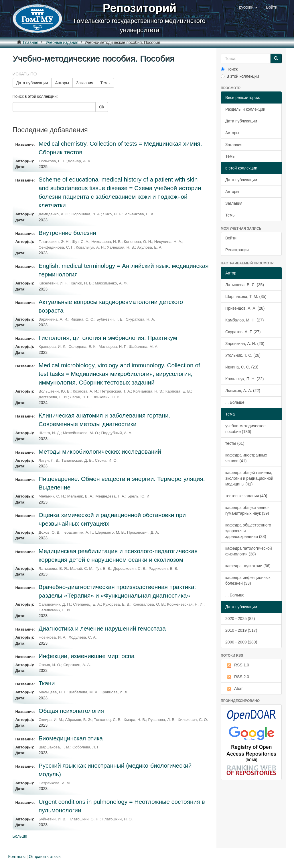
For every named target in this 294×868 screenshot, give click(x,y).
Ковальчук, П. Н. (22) (244, 379)
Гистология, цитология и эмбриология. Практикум (108, 338)
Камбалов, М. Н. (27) (244, 320)
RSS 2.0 (237, 677)
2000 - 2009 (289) (241, 642)
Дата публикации (32, 83)
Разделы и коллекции (245, 109)
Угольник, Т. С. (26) (243, 355)
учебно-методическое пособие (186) (245, 429)
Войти (231, 238)
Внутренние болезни (67, 233)
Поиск (229, 69)
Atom (234, 689)
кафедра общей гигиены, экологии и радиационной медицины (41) (249, 478)
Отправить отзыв (45, 857)
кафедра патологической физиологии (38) (249, 551)
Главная (30, 42)
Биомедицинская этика (71, 738)
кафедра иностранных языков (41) (246, 458)
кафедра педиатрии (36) (248, 566)
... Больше (235, 402)
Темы (105, 83)
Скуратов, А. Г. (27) (243, 332)
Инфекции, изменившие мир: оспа (87, 656)
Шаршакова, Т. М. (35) (246, 297)
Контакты (17, 857)
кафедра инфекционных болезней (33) (248, 580)
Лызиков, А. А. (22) (243, 391)
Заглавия (85, 83)
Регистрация (237, 250)
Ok (102, 107)
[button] (248, 7)
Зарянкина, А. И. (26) (245, 344)
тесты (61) (235, 443)
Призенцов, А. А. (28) (245, 308)
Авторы (62, 83)
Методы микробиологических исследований (100, 451)
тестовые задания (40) (246, 496)
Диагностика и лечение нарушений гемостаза (102, 628)
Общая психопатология (71, 711)
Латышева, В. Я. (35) (245, 285)
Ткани (47, 683)
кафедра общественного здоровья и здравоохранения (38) (248, 531)
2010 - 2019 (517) (241, 630)
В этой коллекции (240, 76)
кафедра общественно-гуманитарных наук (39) (247, 510)
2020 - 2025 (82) (240, 619)
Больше (20, 836)
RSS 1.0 (237, 665)
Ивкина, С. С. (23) (242, 367)
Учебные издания (62, 42)
